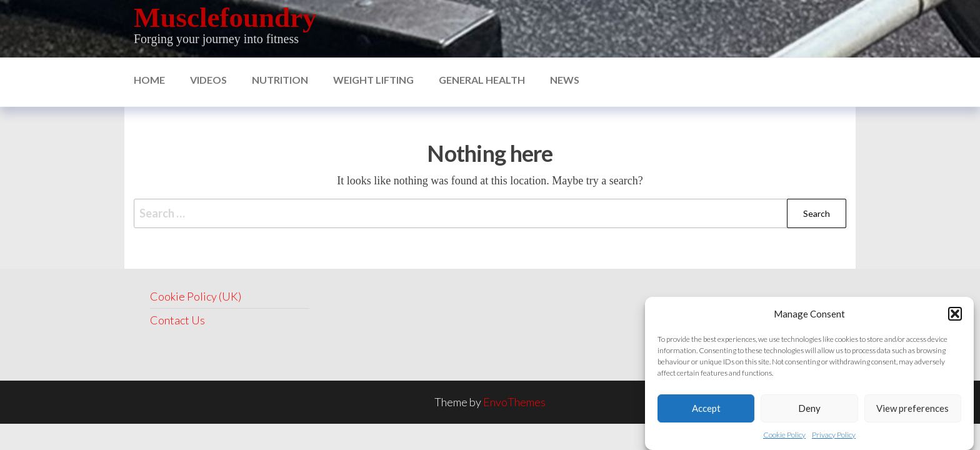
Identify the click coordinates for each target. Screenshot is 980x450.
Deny (809, 408)
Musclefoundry (225, 17)
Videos (208, 80)
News (565, 80)
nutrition (280, 80)
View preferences (912, 408)
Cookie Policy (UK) (196, 296)
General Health (482, 80)
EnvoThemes (514, 402)
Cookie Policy (784, 435)
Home (149, 80)
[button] (955, 314)
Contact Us (177, 320)
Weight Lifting (373, 80)
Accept (706, 408)
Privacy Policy (834, 435)
